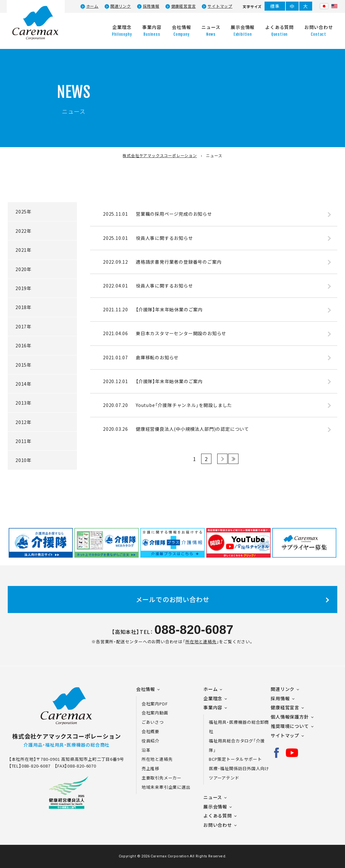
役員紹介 (150, 741)
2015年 (23, 365)
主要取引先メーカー (162, 778)
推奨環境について (290, 726)
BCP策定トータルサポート (235, 759)
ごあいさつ (153, 722)
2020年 (23, 269)
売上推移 (150, 768)
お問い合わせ (218, 825)
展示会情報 (215, 807)
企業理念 (213, 698)
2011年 (23, 441)
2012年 (23, 422)
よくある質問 (218, 816)
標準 (275, 6)
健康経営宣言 (184, 6)
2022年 (23, 231)
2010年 (23, 460)
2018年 (23, 307)
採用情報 (151, 6)
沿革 (146, 750)
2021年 (23, 250)
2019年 (23, 288)
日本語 (324, 6)
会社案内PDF (159, 704)
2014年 (23, 384)
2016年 (23, 345)
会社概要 (150, 731)
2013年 (23, 403)
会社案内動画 (155, 713)
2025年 (23, 212)
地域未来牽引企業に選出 (166, 787)
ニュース (213, 797)
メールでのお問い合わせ (173, 599)
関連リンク (121, 6)
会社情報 (146, 689)
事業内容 (213, 707)
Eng (334, 6)
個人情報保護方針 (290, 717)
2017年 (23, 326)
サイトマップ (220, 6)
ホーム (92, 6)
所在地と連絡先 (201, 642)
